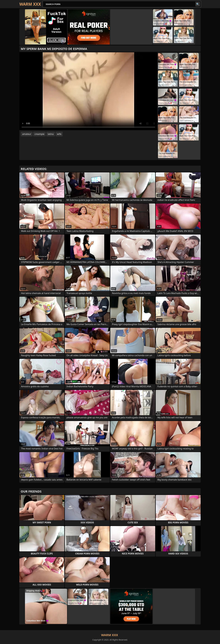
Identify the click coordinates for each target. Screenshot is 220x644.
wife (59, 134)
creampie (39, 134)
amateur (27, 134)
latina (51, 134)
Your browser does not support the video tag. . (88, 91)
